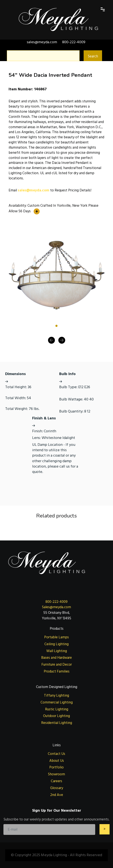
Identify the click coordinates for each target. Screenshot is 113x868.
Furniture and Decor (57, 665)
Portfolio (56, 767)
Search (93, 56)
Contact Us (56, 754)
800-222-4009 (56, 602)
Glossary (57, 788)
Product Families (57, 671)
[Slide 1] (57, 326)
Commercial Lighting (57, 702)
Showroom (56, 774)
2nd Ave (57, 795)
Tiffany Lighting (56, 696)
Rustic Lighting (57, 709)
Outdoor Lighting (56, 716)
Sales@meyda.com (56, 607)
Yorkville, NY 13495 (56, 618)
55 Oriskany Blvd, (57, 613)
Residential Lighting (57, 723)
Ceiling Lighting (56, 644)
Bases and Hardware (56, 658)
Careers (56, 781)
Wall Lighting (57, 651)
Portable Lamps (56, 637)
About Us (57, 761)
